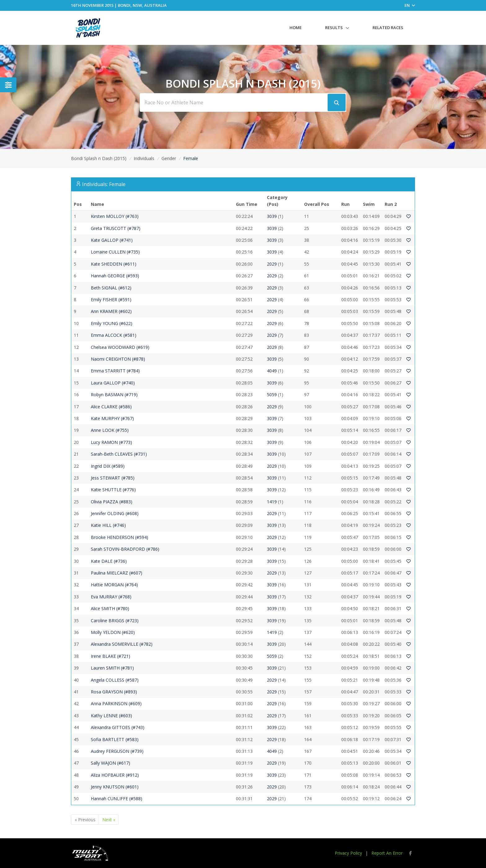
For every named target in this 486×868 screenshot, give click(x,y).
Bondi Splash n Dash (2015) (99, 158)
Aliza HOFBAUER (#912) (115, 775)
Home (296, 28)
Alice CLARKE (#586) (111, 407)
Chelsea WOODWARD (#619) (120, 347)
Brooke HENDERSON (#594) (119, 537)
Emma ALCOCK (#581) (114, 335)
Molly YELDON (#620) (113, 632)
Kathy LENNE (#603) (111, 716)
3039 (272, 216)
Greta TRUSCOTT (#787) (116, 228)
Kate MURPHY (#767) (112, 418)
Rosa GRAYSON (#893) (114, 692)
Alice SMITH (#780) (110, 608)
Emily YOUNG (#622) (112, 323)
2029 (272, 264)
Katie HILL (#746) (108, 525)
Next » (109, 820)
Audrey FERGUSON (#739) (117, 751)
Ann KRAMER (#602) (111, 311)
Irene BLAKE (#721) (110, 656)
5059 (272, 395)
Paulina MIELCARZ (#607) (117, 573)
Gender (169, 158)
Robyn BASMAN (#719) (114, 395)
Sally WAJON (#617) (110, 763)
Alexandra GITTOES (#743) (118, 727)
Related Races (388, 28)
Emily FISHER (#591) (111, 299)
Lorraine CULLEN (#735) (115, 252)
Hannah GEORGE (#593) (115, 276)
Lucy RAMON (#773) (111, 442)
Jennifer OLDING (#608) (115, 513)
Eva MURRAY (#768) (111, 597)
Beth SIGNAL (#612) (111, 288)
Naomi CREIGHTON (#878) (118, 359)
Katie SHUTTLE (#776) (113, 490)
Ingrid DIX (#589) (108, 466)
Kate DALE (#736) (109, 561)
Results (334, 28)
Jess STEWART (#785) (113, 478)
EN (410, 5)
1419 (272, 502)
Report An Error (387, 853)
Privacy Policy (348, 853)
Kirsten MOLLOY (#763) (115, 216)
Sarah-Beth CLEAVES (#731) (119, 454)
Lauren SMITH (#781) (112, 668)
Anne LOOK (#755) (110, 430)
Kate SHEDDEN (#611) (114, 264)
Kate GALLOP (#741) (112, 240)
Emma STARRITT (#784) (115, 371)
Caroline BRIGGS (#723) (115, 621)
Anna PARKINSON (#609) (116, 703)
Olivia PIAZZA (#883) (112, 502)
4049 (272, 371)
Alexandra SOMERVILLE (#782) (122, 644)
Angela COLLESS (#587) (115, 680)
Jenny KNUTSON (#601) (115, 787)
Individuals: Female (104, 184)
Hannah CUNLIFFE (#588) (117, 799)
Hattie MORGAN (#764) (114, 585)
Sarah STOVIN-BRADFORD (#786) (125, 549)
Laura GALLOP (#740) (113, 383)
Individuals (144, 158)
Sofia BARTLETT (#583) (115, 739)
